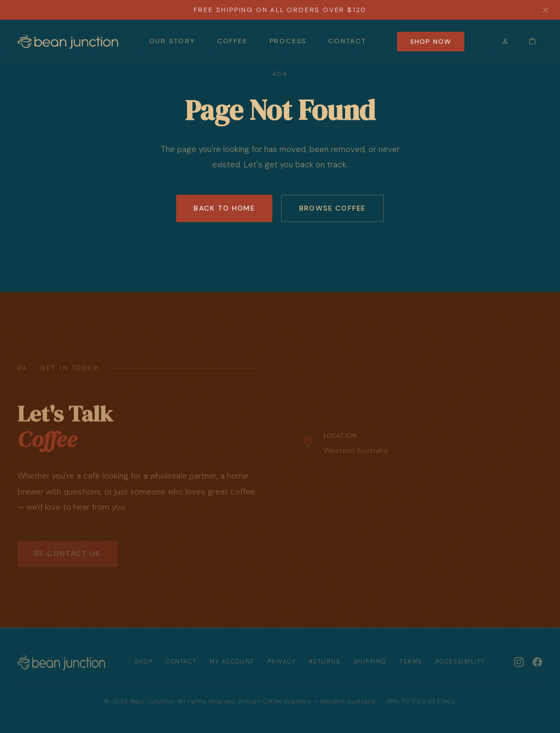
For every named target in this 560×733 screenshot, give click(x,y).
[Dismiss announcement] (546, 10)
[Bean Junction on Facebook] (538, 662)
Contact (347, 41)
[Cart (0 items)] (532, 41)
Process (288, 41)
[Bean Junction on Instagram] (519, 662)
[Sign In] (506, 41)
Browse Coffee (332, 208)
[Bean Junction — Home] (68, 42)
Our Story (172, 41)
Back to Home (224, 208)
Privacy (282, 662)
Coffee (232, 41)
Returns (325, 662)
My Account (232, 662)
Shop (144, 662)
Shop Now (431, 42)
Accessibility (460, 662)
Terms (411, 662)
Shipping (370, 662)
